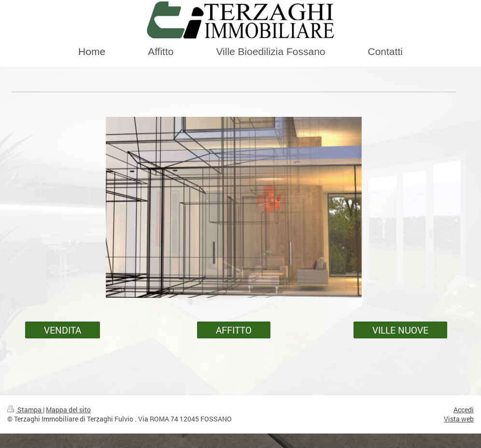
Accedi (464, 410)
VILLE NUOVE (400, 330)
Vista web (459, 419)
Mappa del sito (68, 410)
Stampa (25, 410)
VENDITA (63, 330)
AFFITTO (234, 330)
